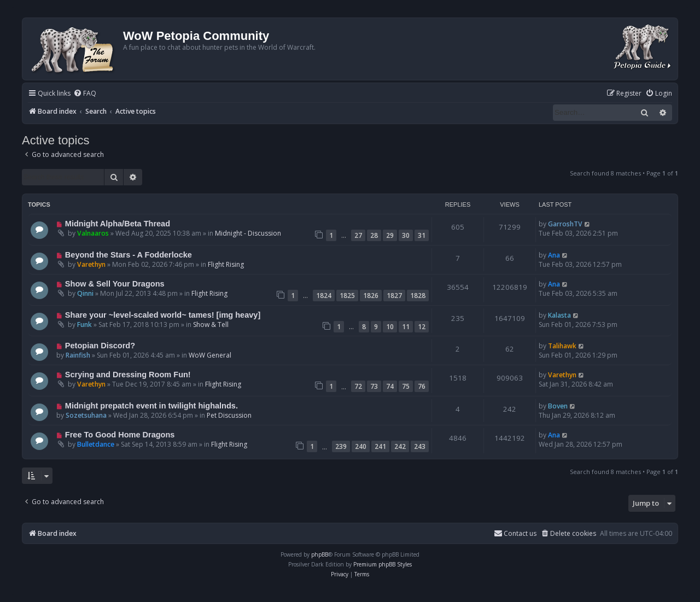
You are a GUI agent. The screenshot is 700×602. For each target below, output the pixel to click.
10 (390, 327)
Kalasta (559, 315)
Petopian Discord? (100, 346)
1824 (324, 296)
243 (420, 446)
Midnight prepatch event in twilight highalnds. (151, 406)
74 (390, 386)
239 (341, 446)
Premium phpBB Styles (383, 564)
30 (406, 235)
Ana (554, 255)
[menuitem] (85, 94)
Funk (84, 325)
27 (358, 235)
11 (406, 327)
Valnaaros (93, 233)
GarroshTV (565, 224)
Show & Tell (211, 325)
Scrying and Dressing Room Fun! (128, 375)
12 (422, 327)
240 (361, 446)
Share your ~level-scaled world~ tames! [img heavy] (163, 315)
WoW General (210, 355)
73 (374, 386)
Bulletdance (96, 444)
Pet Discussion (229, 415)
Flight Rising (226, 264)
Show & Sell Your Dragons (115, 284)
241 (380, 446)
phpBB (320, 554)
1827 (394, 296)
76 (422, 386)
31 (422, 235)
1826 (371, 296)
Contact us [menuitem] (515, 533)
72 (358, 386)
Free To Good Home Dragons (120, 435)
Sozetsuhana (86, 415)
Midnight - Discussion (248, 233)
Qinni (85, 293)
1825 (347, 296)
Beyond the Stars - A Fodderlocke (129, 255)
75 (406, 386)
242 (400, 446)
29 (390, 235)
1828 (418, 296)
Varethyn (91, 264)
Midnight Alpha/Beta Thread (118, 224)
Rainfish (78, 355)
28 (374, 235)
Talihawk (562, 346)
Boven (558, 406)
